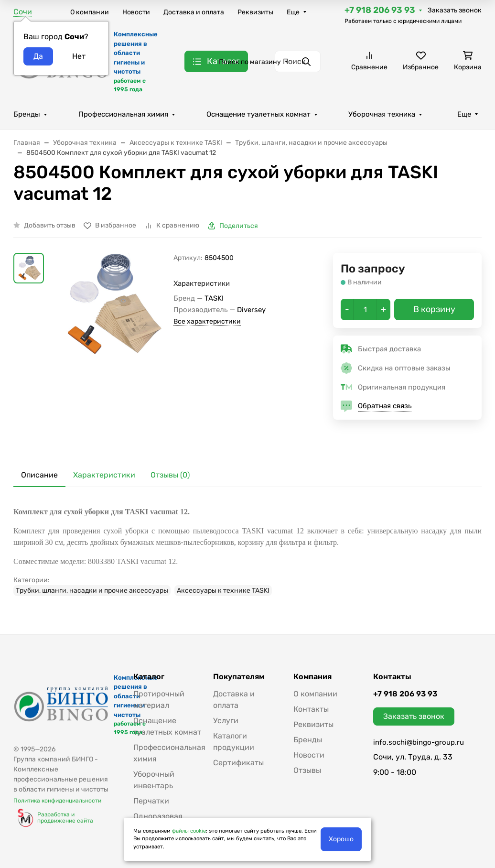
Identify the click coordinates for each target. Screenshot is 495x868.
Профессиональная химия (123, 114)
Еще (293, 12)
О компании (90, 12)
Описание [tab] (39, 475)
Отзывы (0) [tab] (170, 475)
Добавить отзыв (50, 225)
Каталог (149, 677)
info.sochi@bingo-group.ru (419, 742)
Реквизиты (255, 12)
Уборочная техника (382, 114)
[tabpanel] (247, 551)
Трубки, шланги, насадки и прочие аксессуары (92, 591)
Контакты (311, 709)
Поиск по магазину (250, 62)
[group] (111, 351)
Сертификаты (238, 763)
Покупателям (239, 677)
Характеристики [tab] (104, 475)
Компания (312, 677)
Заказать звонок (455, 10)
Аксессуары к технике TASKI (223, 591)
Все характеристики (207, 321)
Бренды (27, 114)
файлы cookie (189, 831)
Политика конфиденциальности (57, 801)
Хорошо (341, 839)
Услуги (226, 721)
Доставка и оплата (194, 12)
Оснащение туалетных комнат (258, 114)
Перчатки (151, 801)
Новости (136, 12)
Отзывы (307, 770)
